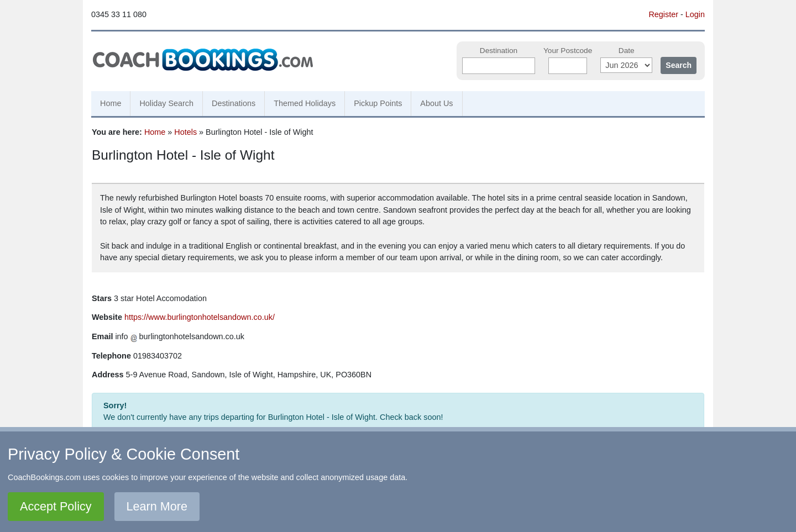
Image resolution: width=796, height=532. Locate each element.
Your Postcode (568, 51)
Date (627, 51)
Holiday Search (166, 103)
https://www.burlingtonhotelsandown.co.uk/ (200, 317)
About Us (436, 103)
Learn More (157, 506)
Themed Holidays (305, 103)
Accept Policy (56, 506)
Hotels (185, 132)
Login (695, 14)
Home (111, 103)
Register (663, 14)
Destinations (234, 103)
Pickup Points (378, 103)
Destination (499, 51)
